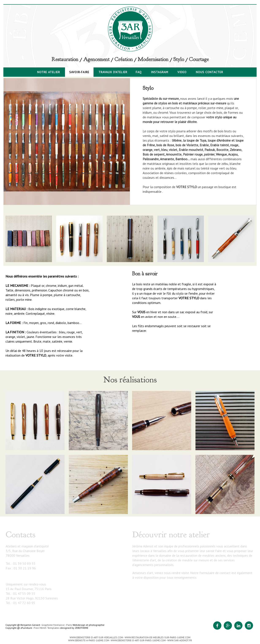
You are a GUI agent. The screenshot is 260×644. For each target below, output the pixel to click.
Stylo (179, 59)
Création (124, 59)
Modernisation (153, 59)
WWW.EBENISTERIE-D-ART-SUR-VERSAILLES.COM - (97, 637)
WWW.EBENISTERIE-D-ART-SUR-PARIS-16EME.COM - (139, 640)
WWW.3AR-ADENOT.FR (180, 640)
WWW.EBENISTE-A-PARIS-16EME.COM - (89, 640)
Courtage (199, 59)
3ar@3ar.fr (14, 576)
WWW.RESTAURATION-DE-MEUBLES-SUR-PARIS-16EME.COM (158, 637)
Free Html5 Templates (47, 628)
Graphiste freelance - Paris (57, 625)
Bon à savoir (145, 274)
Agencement (96, 59)
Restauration (65, 59)
